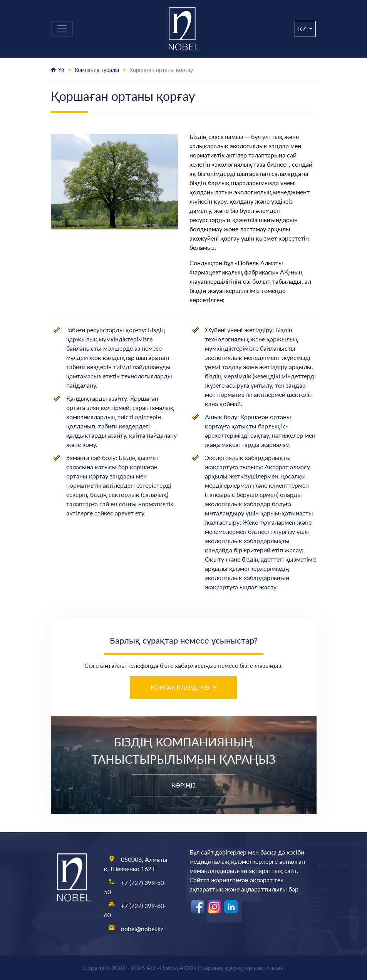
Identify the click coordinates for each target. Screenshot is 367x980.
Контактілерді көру (184, 687)
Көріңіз (183, 785)
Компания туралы (97, 70)
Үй (61, 70)
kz (303, 29)
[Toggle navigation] (62, 29)
